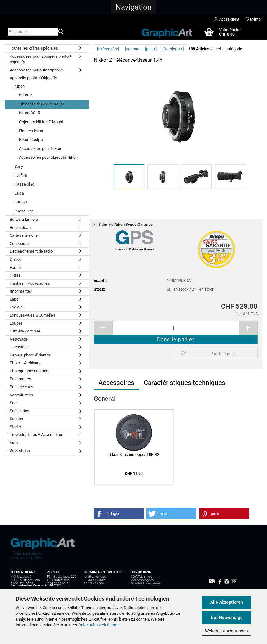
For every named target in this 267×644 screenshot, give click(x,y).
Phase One (24, 211)
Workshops (20, 451)
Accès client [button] (227, 19)
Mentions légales (142, 580)
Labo (14, 299)
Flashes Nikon (32, 131)
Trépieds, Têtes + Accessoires (36, 435)
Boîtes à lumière (24, 219)
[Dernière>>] (173, 49)
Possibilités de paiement (147, 583)
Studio (15, 427)
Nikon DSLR (30, 113)
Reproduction (21, 395)
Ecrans (16, 267)
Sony (19, 166)
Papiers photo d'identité (30, 355)
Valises (16, 443)
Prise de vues (21, 387)
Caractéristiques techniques (184, 383)
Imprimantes (21, 291)
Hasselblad (24, 184)
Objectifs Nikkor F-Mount (41, 122)
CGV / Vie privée (141, 576)
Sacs (14, 403)
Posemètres (20, 379)
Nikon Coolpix (31, 140)
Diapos (16, 259)
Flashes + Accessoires (30, 283)
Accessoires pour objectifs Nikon (48, 157)
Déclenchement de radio (31, 251)
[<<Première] (108, 49)
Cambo (21, 202)
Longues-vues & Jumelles (32, 315)
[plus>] (151, 49)
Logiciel (17, 307)
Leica (19, 193)
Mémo (253, 19)
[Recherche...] (61, 32)
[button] (133, 7)
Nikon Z (26, 95)
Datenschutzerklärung (98, 625)
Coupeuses (20, 243)
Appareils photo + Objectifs (33, 78)
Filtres (15, 275)
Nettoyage (19, 339)
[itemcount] (176, 328)
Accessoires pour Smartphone (36, 70)
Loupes (16, 323)
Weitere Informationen (226, 631)
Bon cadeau (20, 228)
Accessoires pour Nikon (40, 149)
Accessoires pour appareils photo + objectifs (41, 59)
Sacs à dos (19, 411)
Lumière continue (25, 331)
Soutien (16, 419)
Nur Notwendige (227, 617)
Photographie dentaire (29, 371)
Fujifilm (21, 175)
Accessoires (116, 383)
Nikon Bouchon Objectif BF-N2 (134, 455)
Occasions (19, 347)
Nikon (19, 86)
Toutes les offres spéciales (34, 48)
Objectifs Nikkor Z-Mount (42, 104)
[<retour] (132, 49)
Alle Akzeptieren (227, 602)
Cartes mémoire (24, 235)
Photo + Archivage (26, 363)
